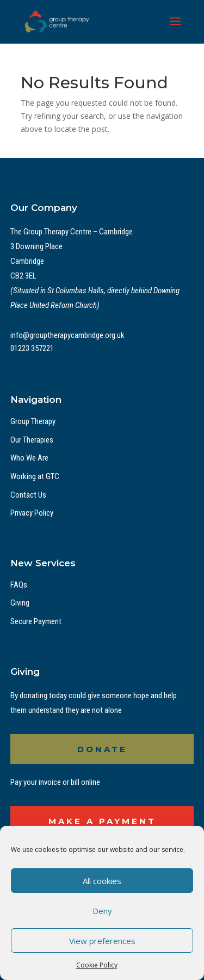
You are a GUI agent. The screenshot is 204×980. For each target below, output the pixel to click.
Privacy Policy (32, 513)
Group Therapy (33, 421)
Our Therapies (32, 440)
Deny (102, 911)
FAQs (19, 585)
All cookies (102, 881)
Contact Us (28, 495)
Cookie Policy (97, 965)
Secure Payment (36, 621)
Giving (20, 603)
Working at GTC (35, 476)
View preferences (102, 941)
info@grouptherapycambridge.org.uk (67, 335)
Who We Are (29, 458)
